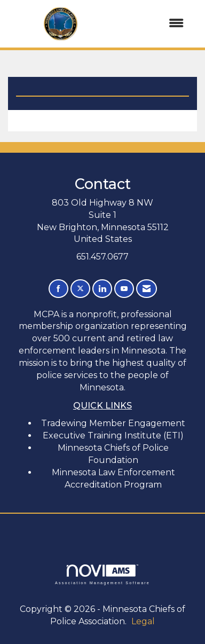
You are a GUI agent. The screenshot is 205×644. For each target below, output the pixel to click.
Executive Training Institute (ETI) (113, 435)
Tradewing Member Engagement (113, 423)
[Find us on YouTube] (124, 289)
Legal (143, 621)
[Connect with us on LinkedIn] (102, 289)
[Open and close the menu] (154, 24)
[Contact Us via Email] (147, 289)
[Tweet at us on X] (80, 289)
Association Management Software (102, 574)
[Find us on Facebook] (58, 289)
